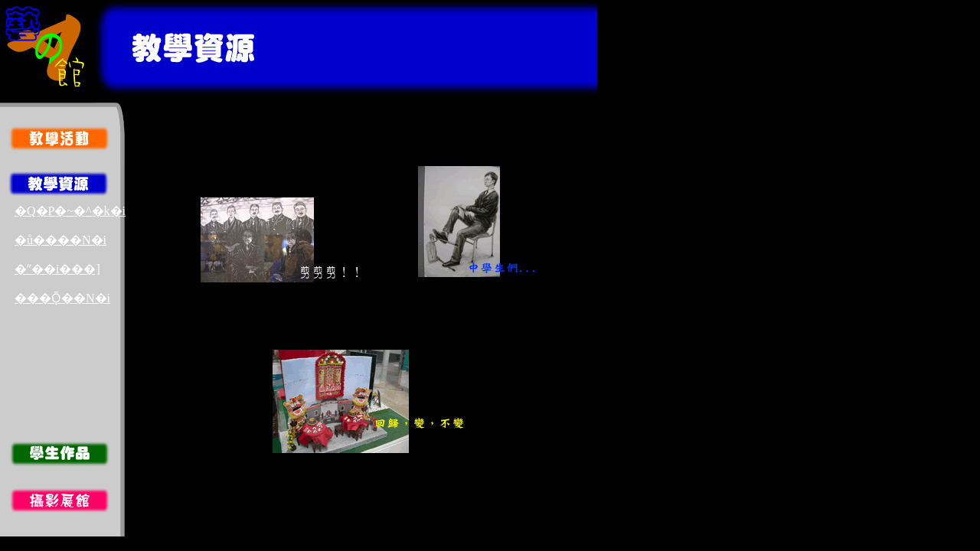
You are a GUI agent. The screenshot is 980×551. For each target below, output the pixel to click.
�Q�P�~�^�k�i (70, 211)
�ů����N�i (60, 240)
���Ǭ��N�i (62, 298)
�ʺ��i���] (57, 269)
